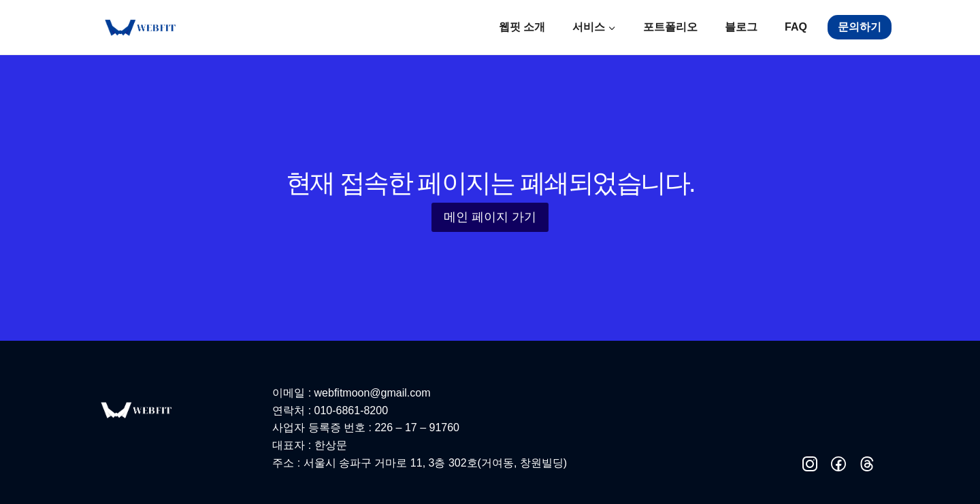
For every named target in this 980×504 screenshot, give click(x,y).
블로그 (741, 27)
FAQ (796, 27)
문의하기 (860, 27)
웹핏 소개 (522, 27)
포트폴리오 (670, 27)
